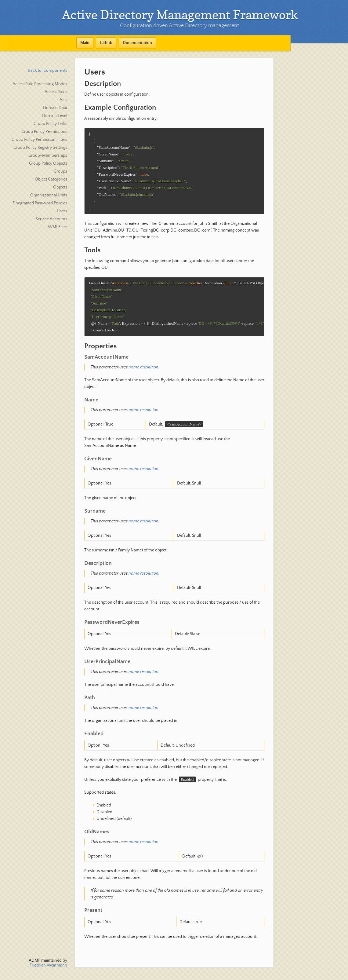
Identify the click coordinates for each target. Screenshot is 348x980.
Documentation (137, 43)
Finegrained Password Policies (40, 203)
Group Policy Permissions (44, 132)
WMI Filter (58, 227)
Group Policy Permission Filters (39, 140)
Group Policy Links (50, 124)
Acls (63, 100)
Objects (60, 187)
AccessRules (56, 92)
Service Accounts (51, 219)
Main (85, 43)
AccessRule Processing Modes (40, 84)
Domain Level (55, 116)
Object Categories (51, 179)
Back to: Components (48, 71)
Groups (60, 171)
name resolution (143, 373)
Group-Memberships (48, 155)
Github (106, 43)
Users (62, 211)
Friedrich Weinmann (48, 965)
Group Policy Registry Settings (40, 148)
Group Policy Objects (48, 163)
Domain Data (55, 108)
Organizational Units (49, 195)
